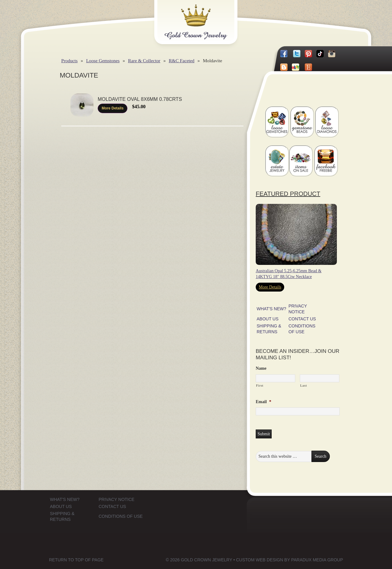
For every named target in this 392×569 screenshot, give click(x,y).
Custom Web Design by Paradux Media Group (290, 560)
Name (261, 368)
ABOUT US (268, 319)
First (260, 385)
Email (264, 402)
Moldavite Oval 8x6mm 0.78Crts (140, 99)
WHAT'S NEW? (271, 309)
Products (70, 61)
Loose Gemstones (103, 61)
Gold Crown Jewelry (206, 17)
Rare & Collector (144, 61)
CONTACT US (302, 319)
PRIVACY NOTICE (117, 499)
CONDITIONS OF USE (121, 516)
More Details (113, 108)
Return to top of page (76, 560)
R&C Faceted (182, 61)
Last (303, 385)
